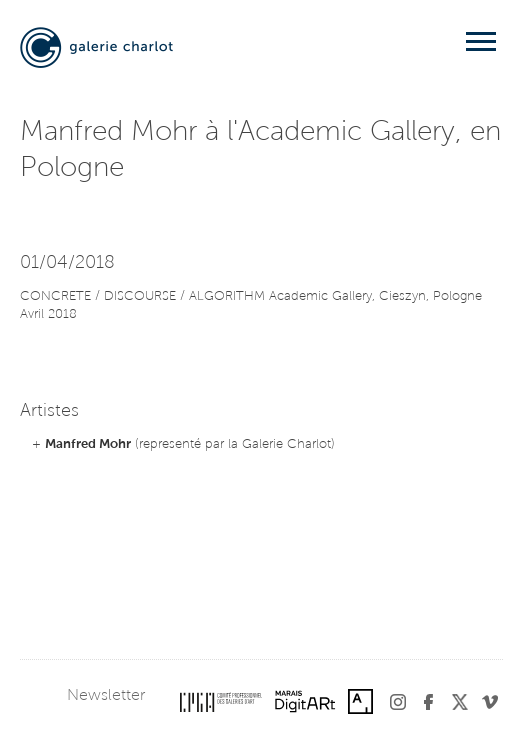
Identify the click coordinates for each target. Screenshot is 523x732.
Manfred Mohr (88, 444)
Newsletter (106, 696)
